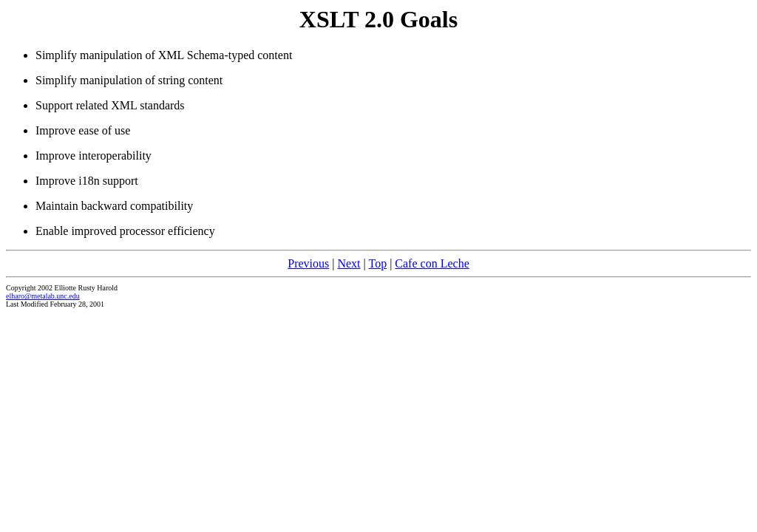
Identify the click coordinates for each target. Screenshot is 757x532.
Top (377, 263)
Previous (308, 263)
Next (349, 263)
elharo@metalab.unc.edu (43, 296)
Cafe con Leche (432, 263)
